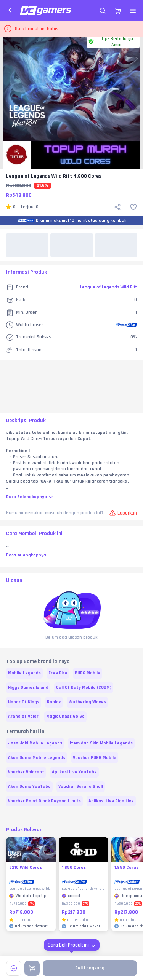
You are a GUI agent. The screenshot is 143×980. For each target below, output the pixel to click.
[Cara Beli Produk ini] (72, 945)
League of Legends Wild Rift (108, 287)
